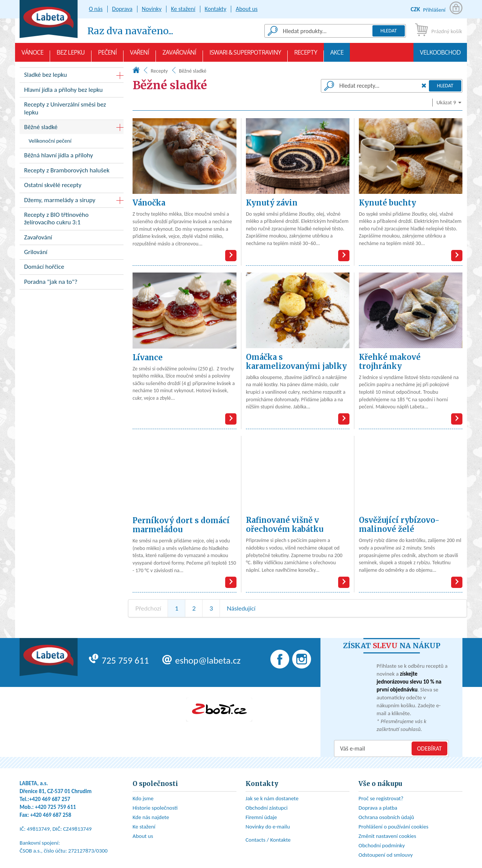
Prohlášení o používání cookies (394, 827)
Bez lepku (71, 55)
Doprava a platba (378, 808)
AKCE (337, 55)
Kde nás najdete (151, 817)
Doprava (122, 9)
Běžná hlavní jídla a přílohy (72, 157)
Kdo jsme (143, 798)
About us (247, 9)
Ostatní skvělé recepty (72, 187)
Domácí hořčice (72, 268)
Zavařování (179, 55)
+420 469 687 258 (51, 815)
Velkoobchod (440, 55)
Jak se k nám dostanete (272, 798)
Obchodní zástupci (267, 808)
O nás (96, 9)
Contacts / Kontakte (268, 840)
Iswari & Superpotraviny (245, 55)
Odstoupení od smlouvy (386, 855)
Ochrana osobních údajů (386, 817)
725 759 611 (119, 660)
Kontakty (216, 9)
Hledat (389, 31)
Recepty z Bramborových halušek (72, 172)
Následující (241, 608)
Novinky (152, 9)
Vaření (140, 55)
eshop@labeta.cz (201, 660)
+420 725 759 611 (56, 807)
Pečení (107, 55)
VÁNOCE (32, 55)
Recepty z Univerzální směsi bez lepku (72, 110)
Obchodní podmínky (382, 845)
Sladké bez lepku (46, 75)
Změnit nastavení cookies (387, 836)
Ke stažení (183, 9)
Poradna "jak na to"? (72, 283)
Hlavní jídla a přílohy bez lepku (72, 91)
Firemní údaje (261, 817)
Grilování (72, 254)
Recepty (306, 55)
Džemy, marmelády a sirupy (60, 200)
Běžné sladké (41, 127)
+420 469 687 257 (50, 799)
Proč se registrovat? (381, 798)
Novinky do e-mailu (268, 827)
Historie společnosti (155, 808)
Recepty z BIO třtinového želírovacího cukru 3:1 (72, 220)
